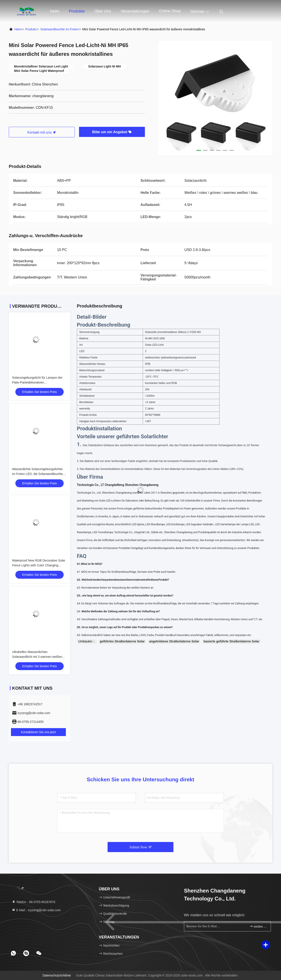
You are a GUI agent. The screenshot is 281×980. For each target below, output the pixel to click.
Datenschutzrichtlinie (57, 975)
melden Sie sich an (258, 926)
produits (31, 29)
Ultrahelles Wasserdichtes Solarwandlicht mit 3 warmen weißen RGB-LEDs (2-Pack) (37, 657)
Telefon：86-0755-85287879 (33, 902)
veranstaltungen (135, 11)
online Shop (170, 11)
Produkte (77, 11)
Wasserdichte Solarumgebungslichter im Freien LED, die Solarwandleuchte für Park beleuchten (37, 474)
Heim (55, 11)
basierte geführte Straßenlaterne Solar (231, 641)
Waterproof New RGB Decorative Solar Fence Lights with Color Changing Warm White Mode (39, 565)
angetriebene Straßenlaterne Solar (174, 641)
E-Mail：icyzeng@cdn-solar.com (36, 910)
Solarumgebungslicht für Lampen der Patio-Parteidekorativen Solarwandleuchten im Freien (37, 382)
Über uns (103, 11)
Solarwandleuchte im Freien (59, 29)
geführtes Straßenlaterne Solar (122, 641)
